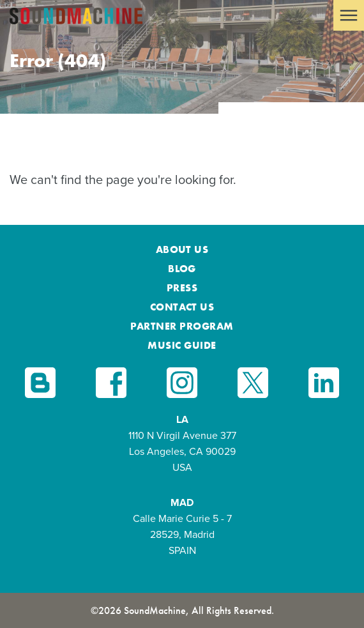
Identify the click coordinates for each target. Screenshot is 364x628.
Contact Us (182, 307)
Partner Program (182, 326)
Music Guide (182, 345)
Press (182, 288)
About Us (182, 249)
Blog (182, 269)
